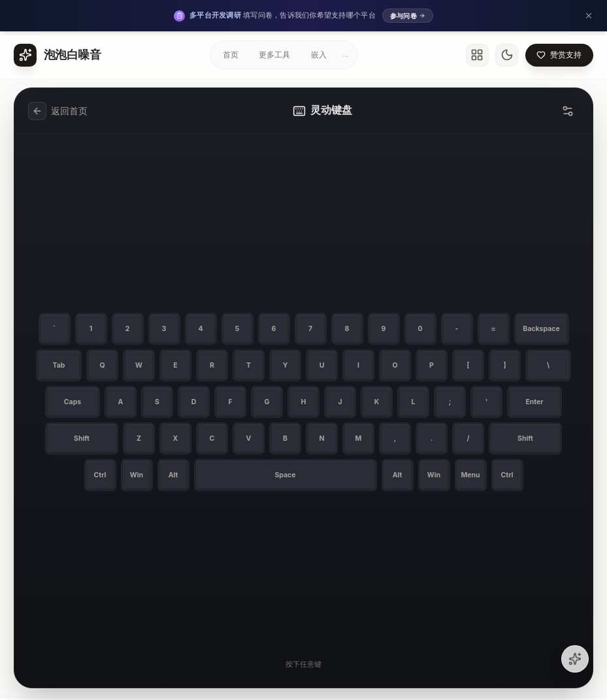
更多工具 (274, 55)
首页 (231, 55)
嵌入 (319, 55)
